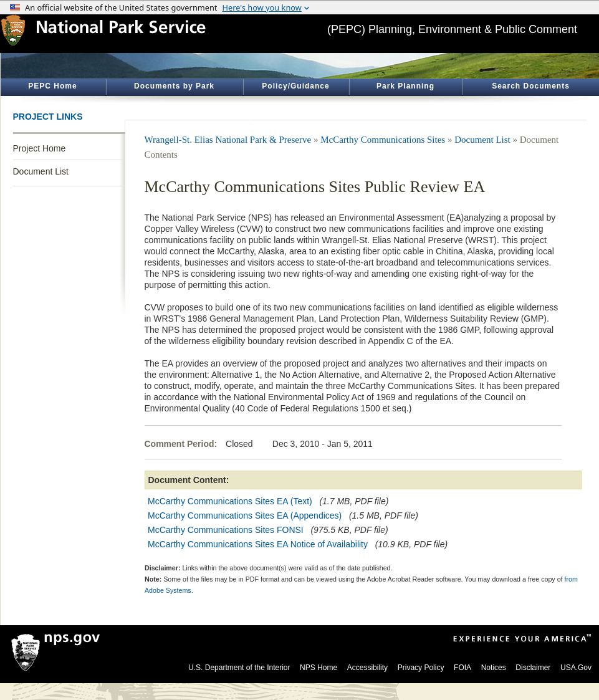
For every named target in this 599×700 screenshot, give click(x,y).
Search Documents (531, 86)
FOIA (462, 668)
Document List (41, 171)
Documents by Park (174, 86)
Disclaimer (533, 668)
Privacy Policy (421, 668)
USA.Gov (576, 668)
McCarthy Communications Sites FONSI (226, 530)
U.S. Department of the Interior (239, 668)
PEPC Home (52, 86)
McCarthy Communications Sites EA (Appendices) (245, 515)
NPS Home (319, 668)
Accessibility (367, 668)
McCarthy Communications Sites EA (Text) (230, 501)
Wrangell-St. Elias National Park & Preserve (228, 140)
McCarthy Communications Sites (383, 140)
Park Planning (405, 86)
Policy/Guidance (295, 86)
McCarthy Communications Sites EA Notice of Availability (258, 544)
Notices (494, 668)
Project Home (40, 148)
